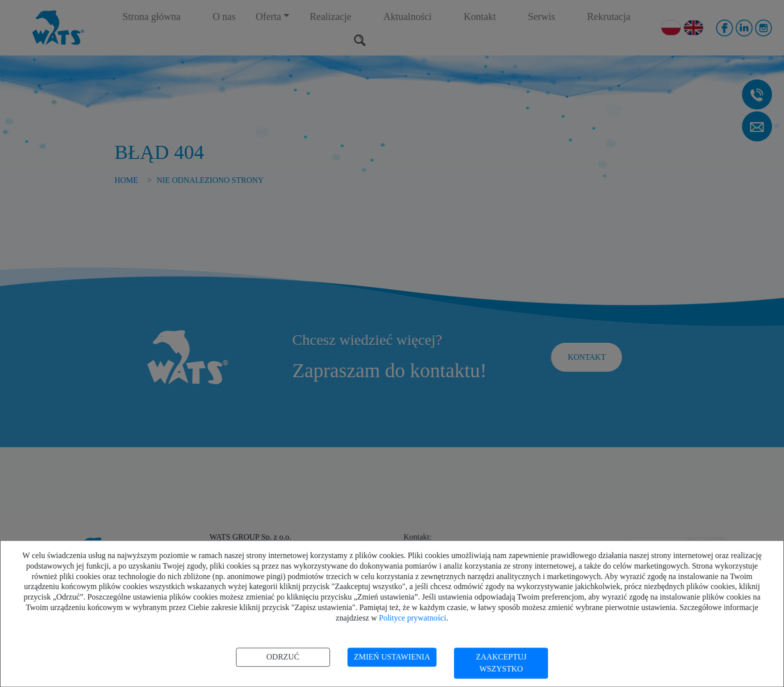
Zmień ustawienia (392, 657)
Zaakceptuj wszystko (501, 663)
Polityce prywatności (413, 618)
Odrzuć (283, 657)
